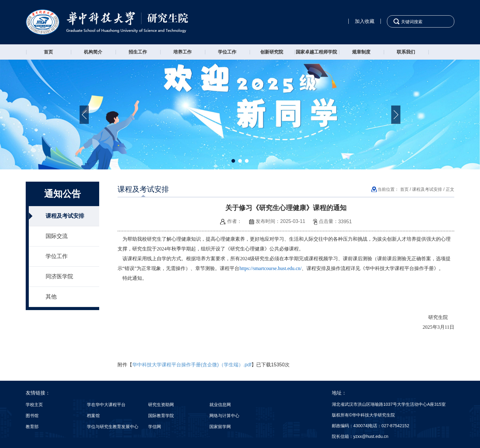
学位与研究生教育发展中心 (113, 427)
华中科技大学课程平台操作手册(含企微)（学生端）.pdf (192, 365)
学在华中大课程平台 (106, 405)
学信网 (155, 427)
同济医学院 (59, 276)
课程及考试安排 (65, 216)
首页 (48, 52)
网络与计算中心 (224, 416)
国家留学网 (220, 427)
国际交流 (57, 236)
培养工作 (182, 52)
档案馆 (93, 416)
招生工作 (138, 52)
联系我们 (406, 52)
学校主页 (34, 405)
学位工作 (227, 52)
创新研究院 (272, 52)
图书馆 (32, 416)
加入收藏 (365, 21)
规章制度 (361, 52)
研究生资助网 (161, 405)
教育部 (32, 427)
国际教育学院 (161, 416)
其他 (51, 297)
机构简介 (93, 52)
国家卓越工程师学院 (316, 52)
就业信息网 (220, 405)
